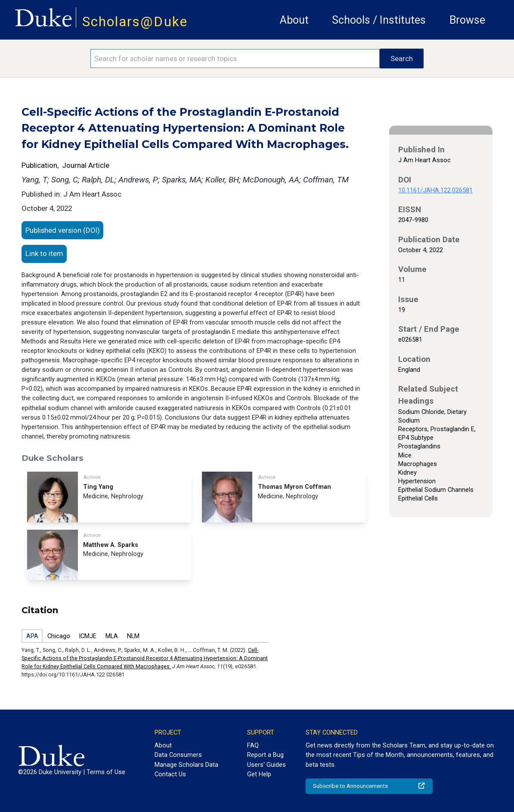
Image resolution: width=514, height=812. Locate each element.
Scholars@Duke (135, 22)
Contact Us (170, 774)
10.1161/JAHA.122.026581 (435, 190)
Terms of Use (106, 772)
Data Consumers (178, 755)
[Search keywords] (235, 59)
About (294, 20)
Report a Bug (265, 755)
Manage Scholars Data (186, 765)
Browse (467, 20)
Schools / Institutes (379, 20)
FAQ (253, 745)
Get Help (259, 774)
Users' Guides (266, 765)
